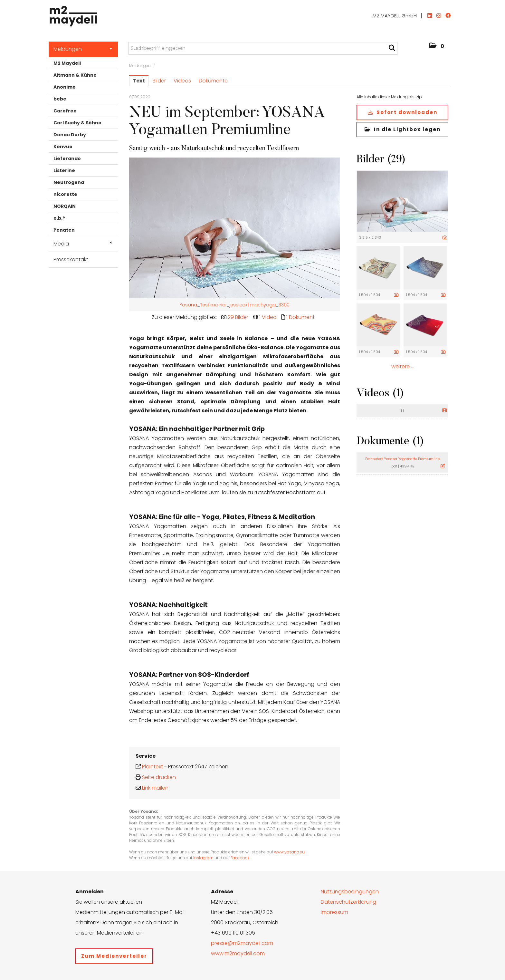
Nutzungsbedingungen (350, 892)
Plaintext (152, 767)
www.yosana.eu (289, 852)
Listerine (64, 170)
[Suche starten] (392, 48)
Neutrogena (69, 182)
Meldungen (83, 49)
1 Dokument (300, 317)
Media (82, 244)
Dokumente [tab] (213, 81)
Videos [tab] (182, 81)
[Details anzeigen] (445, 238)
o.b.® (59, 218)
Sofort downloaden (403, 112)
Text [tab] (139, 81)
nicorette (65, 194)
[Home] (72, 14)
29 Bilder (238, 317)
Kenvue (63, 147)
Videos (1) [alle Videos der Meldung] (380, 394)
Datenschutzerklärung (348, 902)
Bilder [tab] (159, 81)
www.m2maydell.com (238, 953)
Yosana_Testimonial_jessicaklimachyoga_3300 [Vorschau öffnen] (235, 305)
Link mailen (155, 788)
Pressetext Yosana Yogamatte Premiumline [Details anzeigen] (402, 459)
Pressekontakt (71, 259)
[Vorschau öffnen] (235, 228)
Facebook (240, 858)
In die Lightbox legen (403, 129)
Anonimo (65, 87)
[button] (437, 46)
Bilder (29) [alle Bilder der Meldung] (381, 160)
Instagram (203, 858)
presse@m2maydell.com (242, 943)
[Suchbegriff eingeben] (263, 48)
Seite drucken (159, 777)
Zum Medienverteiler (114, 956)
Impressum (334, 912)
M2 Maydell (67, 63)
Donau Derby (70, 135)
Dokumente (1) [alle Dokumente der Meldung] (390, 442)
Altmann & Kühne (75, 75)
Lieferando (67, 159)
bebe (60, 99)
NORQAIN (65, 206)
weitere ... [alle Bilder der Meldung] (403, 366)
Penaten (64, 230)
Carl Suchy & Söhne (77, 123)
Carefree (65, 111)
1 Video (268, 317)
